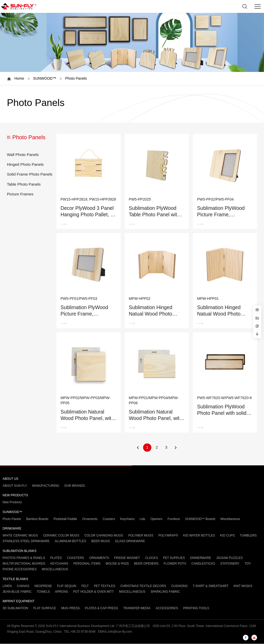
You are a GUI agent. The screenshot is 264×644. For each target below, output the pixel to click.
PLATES (56, 558)
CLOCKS (151, 558)
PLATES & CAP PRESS (101, 608)
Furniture (174, 519)
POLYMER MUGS (141, 536)
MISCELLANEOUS (55, 569)
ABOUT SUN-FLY (15, 486)
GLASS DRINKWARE (130, 541)
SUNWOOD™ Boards (200, 519)
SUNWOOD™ (44, 78)
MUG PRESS (70, 608)
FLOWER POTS (175, 564)
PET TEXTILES (105, 586)
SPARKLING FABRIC (165, 592)
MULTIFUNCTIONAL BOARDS (24, 564)
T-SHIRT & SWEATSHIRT (211, 586)
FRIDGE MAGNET (127, 558)
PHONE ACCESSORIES (20, 569)
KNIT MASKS (243, 586)
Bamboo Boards (37, 519)
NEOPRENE (43, 586)
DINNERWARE (200, 558)
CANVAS (23, 586)
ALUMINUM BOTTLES (70, 541)
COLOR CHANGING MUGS (104, 536)
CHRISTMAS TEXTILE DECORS (143, 586)
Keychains (127, 519)
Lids (143, 519)
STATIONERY (230, 564)
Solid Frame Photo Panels (30, 174)
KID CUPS (228, 536)
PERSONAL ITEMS (87, 564)
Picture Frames (20, 194)
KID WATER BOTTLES (199, 536)
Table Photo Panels (24, 184)
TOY (248, 564)
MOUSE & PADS (117, 564)
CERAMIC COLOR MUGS (61, 536)
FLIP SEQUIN (67, 586)
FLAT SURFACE (45, 608)
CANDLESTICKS (203, 564)
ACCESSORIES (167, 608)
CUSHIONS (179, 586)
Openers (156, 519)
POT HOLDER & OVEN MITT (94, 592)
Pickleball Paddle (65, 519)
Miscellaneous (230, 519)
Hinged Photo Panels (25, 164)
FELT (85, 586)
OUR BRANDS (75, 486)
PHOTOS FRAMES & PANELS (24, 558)
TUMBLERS (248, 536)
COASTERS (76, 558)
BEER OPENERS (146, 564)
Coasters (109, 519)
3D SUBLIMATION (15, 608)
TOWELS (43, 592)
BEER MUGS (101, 541)
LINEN (7, 586)
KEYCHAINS (59, 564)
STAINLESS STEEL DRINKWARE (26, 541)
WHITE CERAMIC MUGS (20, 536)
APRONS (61, 592)
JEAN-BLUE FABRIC (17, 592)
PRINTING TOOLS (196, 608)
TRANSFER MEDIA (137, 608)
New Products (12, 502)
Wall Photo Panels (23, 155)
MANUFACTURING (46, 486)
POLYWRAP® (168, 536)
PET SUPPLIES (174, 558)
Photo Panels (76, 78)
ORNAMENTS (99, 558)
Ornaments (90, 519)
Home (19, 78)
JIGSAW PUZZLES (230, 558)
